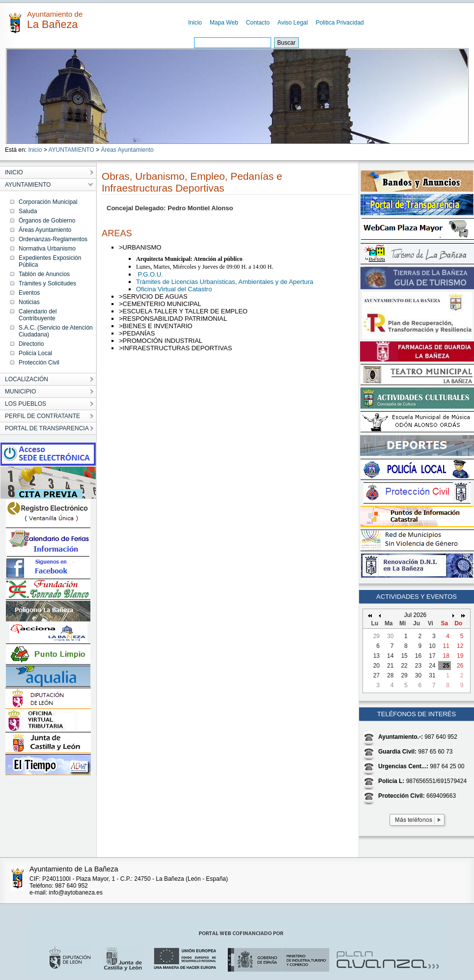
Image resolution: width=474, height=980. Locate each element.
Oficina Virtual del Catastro (174, 289)
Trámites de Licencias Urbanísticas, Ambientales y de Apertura (225, 282)
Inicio (195, 23)
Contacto (258, 23)
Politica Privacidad (340, 23)
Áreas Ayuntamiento (127, 150)
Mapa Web (224, 23)
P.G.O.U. (150, 274)
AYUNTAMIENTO (71, 150)
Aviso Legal (293, 23)
